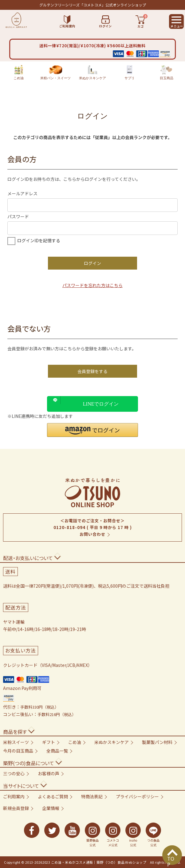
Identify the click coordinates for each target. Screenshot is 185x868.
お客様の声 (49, 773)
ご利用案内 (14, 796)
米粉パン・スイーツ (55, 72)
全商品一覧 (57, 751)
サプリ (130, 72)
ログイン (92, 263)
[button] (92, 430)
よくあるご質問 (53, 796)
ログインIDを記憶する (39, 240)
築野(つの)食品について (29, 763)
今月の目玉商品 (18, 751)
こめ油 (19, 72)
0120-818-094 (69, 527)
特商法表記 (92, 796)
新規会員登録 (16, 808)
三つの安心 (14, 773)
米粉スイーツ (16, 742)
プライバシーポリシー (137, 796)
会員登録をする (92, 371)
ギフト (49, 742)
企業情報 (51, 808)
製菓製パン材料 (157, 742)
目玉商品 (167, 72)
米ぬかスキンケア (92, 72)
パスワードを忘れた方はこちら (92, 285)
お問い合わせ (92, 534)
